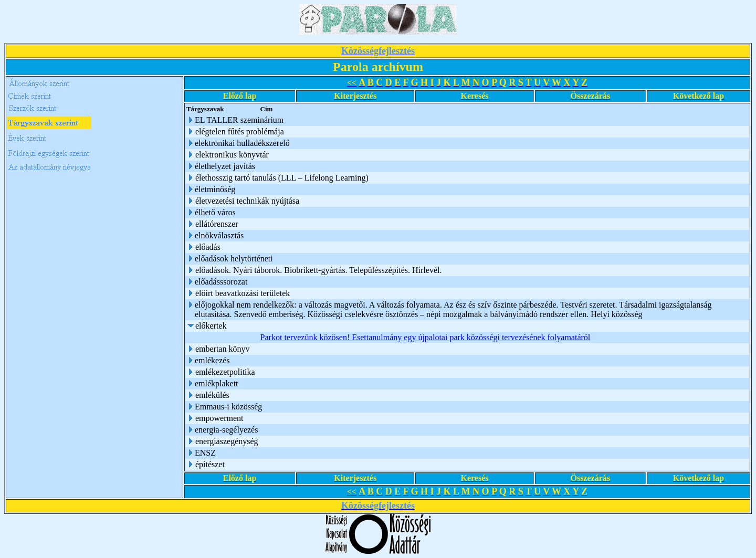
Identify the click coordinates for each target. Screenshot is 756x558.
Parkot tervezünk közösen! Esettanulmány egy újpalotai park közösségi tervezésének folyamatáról (426, 337)
